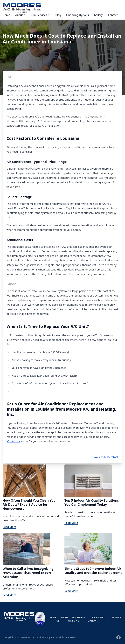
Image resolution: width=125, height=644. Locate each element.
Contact (113, 15)
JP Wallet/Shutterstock (105, 457)
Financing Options (78, 15)
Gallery (98, 15)
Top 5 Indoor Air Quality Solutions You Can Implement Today (92, 502)
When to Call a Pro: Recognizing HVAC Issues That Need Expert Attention (28, 573)
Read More (9, 527)
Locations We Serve (77, 619)
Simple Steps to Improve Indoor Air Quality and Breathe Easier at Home (93, 571)
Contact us (14, 441)
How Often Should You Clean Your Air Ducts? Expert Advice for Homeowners (30, 504)
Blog (58, 15)
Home (6, 15)
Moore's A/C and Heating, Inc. (39, 637)
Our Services (41, 15)
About (21, 15)
